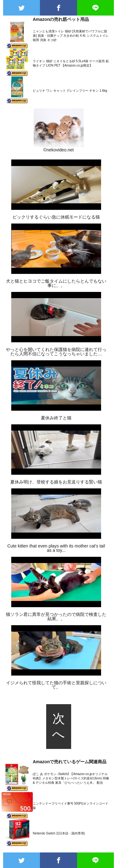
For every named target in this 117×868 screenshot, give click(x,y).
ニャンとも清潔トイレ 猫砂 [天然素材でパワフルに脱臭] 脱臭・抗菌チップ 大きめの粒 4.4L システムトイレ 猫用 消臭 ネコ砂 (71, 36)
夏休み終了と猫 (56, 418)
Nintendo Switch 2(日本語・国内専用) (59, 833)
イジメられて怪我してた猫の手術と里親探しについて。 (56, 685)
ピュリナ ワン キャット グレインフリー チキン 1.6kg (70, 91)
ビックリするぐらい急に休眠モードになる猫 (56, 217)
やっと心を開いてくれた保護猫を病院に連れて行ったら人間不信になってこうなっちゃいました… (56, 352)
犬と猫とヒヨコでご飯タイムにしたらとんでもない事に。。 (56, 283)
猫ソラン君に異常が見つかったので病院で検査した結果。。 (56, 616)
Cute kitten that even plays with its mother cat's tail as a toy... (56, 548)
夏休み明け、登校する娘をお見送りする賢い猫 (56, 482)
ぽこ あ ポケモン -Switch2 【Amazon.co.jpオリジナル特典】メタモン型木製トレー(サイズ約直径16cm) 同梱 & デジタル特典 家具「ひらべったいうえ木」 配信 (71, 778)
